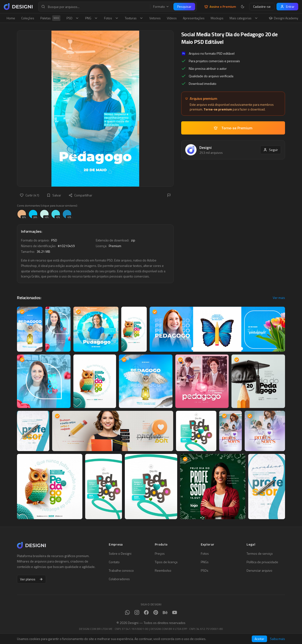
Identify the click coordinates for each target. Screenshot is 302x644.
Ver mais (279, 298)
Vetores (155, 18)
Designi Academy (283, 18)
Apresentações (194, 18)
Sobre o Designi (120, 554)
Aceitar (259, 639)
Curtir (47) (29, 195)
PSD (73, 18)
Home (11, 18)
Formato (161, 7)
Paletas (50, 18)
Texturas (134, 18)
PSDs (205, 571)
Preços (160, 554)
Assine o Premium (220, 7)
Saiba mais (277, 639)
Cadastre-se (262, 6)
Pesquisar (184, 6)
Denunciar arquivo (259, 571)
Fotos (111, 18)
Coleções (28, 18)
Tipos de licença (166, 562)
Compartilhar (80, 195)
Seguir (271, 150)
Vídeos (172, 18)
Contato (114, 562)
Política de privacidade (262, 562)
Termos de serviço (260, 554)
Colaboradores (119, 579)
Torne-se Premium (233, 128)
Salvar (54, 195)
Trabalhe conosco (121, 571)
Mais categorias (244, 18)
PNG (92, 18)
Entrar (287, 6)
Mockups (217, 18)
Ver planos (31, 579)
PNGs (205, 562)
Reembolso (163, 571)
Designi (206, 147)
